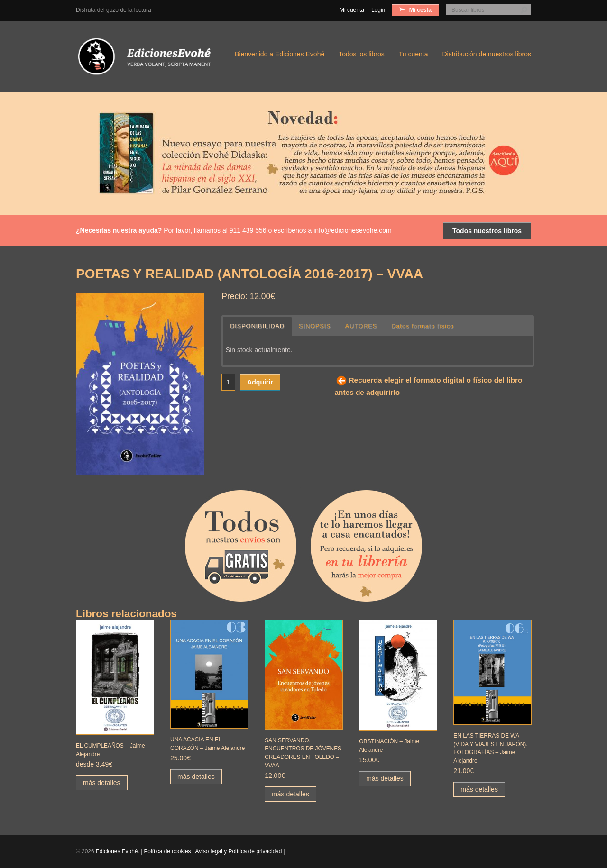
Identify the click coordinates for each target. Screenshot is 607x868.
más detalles (102, 783)
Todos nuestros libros (487, 231)
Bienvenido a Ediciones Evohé (280, 54)
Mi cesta (419, 10)
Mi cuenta (352, 10)
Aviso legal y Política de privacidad (239, 851)
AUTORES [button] (361, 326)
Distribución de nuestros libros (487, 54)
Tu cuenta (414, 54)
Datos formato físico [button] (423, 326)
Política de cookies (167, 851)
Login (378, 10)
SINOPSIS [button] (315, 326)
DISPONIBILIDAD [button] (257, 326)
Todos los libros (362, 54)
